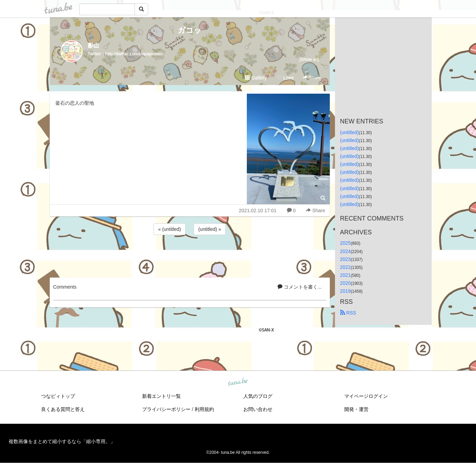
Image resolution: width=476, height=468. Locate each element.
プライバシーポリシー (166, 409)
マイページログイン (366, 396)
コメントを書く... (300, 287)
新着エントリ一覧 (161, 396)
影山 (93, 45)
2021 (346, 275)
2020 (346, 283)
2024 (346, 251)
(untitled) (349, 132)
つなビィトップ (58, 396)
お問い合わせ (258, 409)
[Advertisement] (190, 255)
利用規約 (204, 409)
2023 (346, 259)
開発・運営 (356, 409)
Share (312, 78)
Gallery (256, 78)
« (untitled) (169, 229)
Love (285, 78)
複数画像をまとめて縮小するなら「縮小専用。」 (62, 441)
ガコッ (190, 30)
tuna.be (238, 382)
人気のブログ (258, 396)
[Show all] (309, 59)
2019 (346, 291)
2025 (346, 243)
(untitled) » (209, 229)
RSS (348, 313)
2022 (346, 267)
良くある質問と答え (63, 409)
